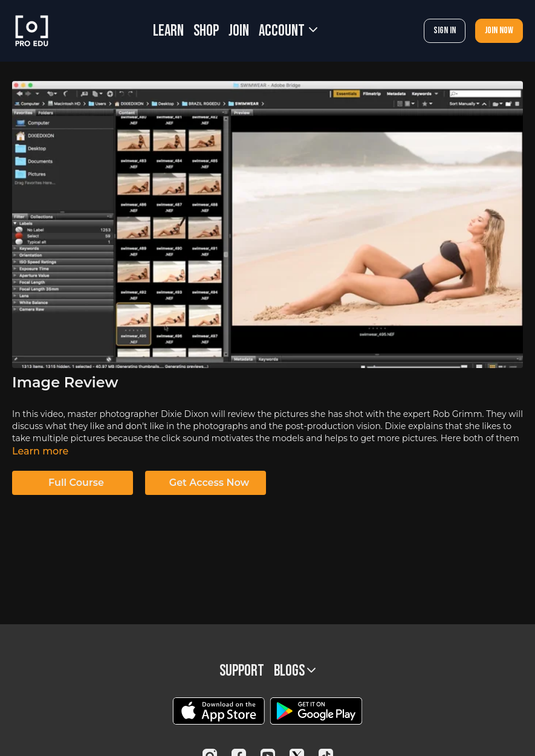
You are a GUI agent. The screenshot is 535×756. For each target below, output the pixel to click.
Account (288, 31)
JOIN (239, 31)
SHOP (206, 31)
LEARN (168, 31)
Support (242, 671)
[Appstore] (219, 711)
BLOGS (295, 671)
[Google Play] (316, 711)
